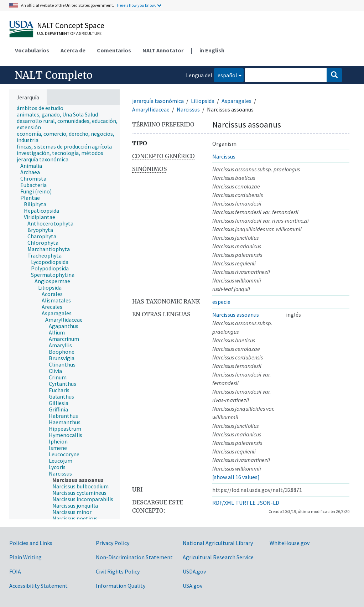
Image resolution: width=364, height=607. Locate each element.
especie (221, 302)
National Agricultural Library (218, 543)
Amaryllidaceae (151, 109)
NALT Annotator (163, 50)
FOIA (15, 571)
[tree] (64, 312)
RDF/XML (223, 503)
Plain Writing (25, 557)
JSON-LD (268, 503)
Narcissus (188, 109)
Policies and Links (31, 543)
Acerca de (73, 50)
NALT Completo (54, 75)
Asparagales (236, 101)
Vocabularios (32, 50)
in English (212, 50)
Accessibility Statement (38, 586)
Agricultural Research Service (218, 557)
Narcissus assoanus (236, 315)
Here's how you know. (136, 5)
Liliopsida (203, 101)
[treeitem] (43, 108)
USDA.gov (194, 571)
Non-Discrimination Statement (134, 557)
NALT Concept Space (71, 25)
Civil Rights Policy (118, 571)
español (226, 75)
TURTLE (246, 503)
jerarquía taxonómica (158, 101)
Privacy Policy (113, 543)
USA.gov (193, 586)
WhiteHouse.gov (290, 543)
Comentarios (114, 50)
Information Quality (121, 586)
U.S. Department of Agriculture (69, 33)
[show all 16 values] (236, 477)
